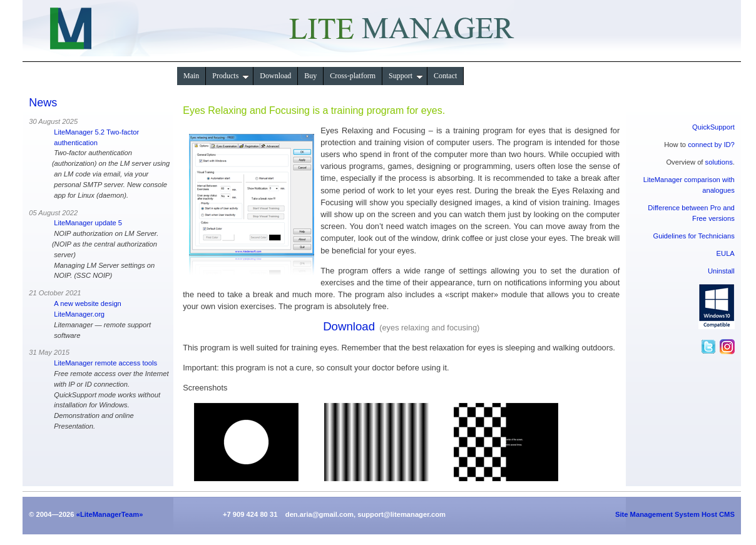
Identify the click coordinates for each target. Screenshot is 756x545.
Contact (445, 76)
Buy (310, 76)
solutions (719, 162)
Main (191, 76)
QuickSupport (713, 127)
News (43, 103)
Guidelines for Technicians (693, 236)
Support (406, 76)
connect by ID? (711, 145)
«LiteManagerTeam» (110, 514)
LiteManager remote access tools (105, 363)
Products (231, 76)
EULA (726, 253)
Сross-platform (353, 76)
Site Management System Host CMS (675, 514)
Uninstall (721, 271)
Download (275, 76)
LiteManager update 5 (88, 223)
